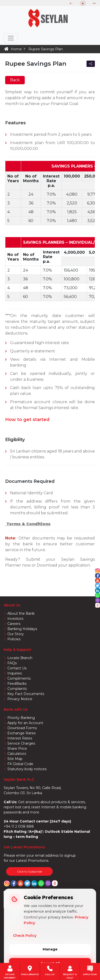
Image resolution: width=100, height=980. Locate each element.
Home (16, 49)
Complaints (17, 689)
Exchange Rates (21, 733)
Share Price (17, 748)
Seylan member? (10, 970)
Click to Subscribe (29, 871)
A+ (95, 3)
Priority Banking (21, 718)
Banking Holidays (22, 629)
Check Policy (25, 936)
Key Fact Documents (26, 694)
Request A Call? (70, 970)
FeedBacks (17, 684)
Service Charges (21, 743)
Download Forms (22, 728)
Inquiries (15, 673)
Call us (50, 970)
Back (15, 80)
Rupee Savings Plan (46, 49)
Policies (14, 639)
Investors (15, 619)
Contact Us (17, 668)
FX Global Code (20, 764)
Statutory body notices (27, 769)
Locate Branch (20, 658)
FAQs (12, 663)
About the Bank (21, 613)
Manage (50, 949)
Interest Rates (20, 738)
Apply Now (90, 970)
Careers (14, 624)
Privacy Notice (20, 699)
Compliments (19, 678)
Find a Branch (30, 970)
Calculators (17, 754)
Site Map (15, 759)
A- (71, 3)
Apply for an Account (25, 723)
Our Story (16, 634)
